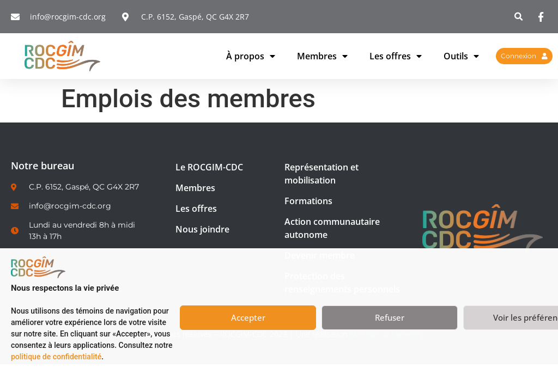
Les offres (396, 56)
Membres (322, 56)
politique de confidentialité (56, 357)
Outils (461, 56)
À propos (251, 56)
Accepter (248, 317)
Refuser (390, 317)
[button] (519, 17)
